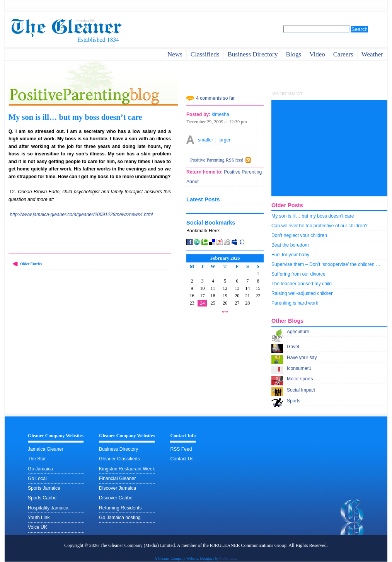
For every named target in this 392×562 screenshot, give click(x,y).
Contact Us (182, 459)
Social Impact (301, 390)
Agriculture (298, 332)
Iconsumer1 (299, 368)
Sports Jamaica (44, 488)
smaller (205, 140)
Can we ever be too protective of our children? (320, 226)
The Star (37, 459)
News (175, 54)
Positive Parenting (242, 172)
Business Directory (118, 449)
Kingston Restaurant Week (127, 469)
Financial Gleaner (117, 479)
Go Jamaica (40, 469)
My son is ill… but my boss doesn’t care (75, 117)
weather (372, 54)
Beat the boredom (290, 245)
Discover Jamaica (118, 488)
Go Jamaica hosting (120, 518)
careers (343, 54)
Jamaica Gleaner (46, 449)
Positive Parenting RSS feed (217, 160)
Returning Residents (120, 508)
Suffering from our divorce (298, 274)
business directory (253, 54)
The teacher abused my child (302, 284)
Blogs (293, 54)
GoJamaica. (229, 558)
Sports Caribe (42, 498)
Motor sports (300, 379)
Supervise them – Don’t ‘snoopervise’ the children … (326, 264)
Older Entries (31, 264)
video (317, 54)
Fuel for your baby (290, 255)
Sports (294, 401)
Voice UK (37, 527)
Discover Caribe (116, 498)
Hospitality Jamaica (48, 508)
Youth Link (39, 518)
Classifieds (205, 54)
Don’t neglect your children (299, 235)
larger (224, 140)
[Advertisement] (329, 148)
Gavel (293, 347)
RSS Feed (181, 449)
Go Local (37, 479)
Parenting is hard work (295, 303)
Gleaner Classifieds (119, 459)
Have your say (302, 358)
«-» (225, 311)
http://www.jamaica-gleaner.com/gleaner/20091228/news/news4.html (81, 215)
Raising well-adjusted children (303, 293)
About (193, 182)
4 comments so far (215, 98)
